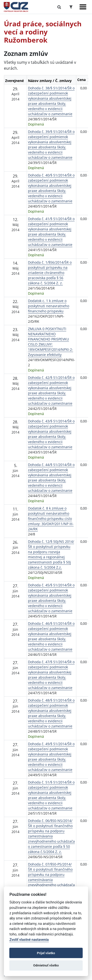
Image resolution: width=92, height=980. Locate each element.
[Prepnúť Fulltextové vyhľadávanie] (59, 7)
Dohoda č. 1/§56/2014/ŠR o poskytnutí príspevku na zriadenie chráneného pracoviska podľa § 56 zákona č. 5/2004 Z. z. (50, 273)
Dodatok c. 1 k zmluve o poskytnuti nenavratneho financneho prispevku (49, 306)
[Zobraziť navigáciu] (83, 7)
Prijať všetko (46, 953)
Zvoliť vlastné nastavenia (29, 940)
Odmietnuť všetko (46, 965)
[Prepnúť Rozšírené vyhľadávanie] (71, 7)
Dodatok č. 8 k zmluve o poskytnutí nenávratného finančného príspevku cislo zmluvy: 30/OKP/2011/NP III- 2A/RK (51, 519)
